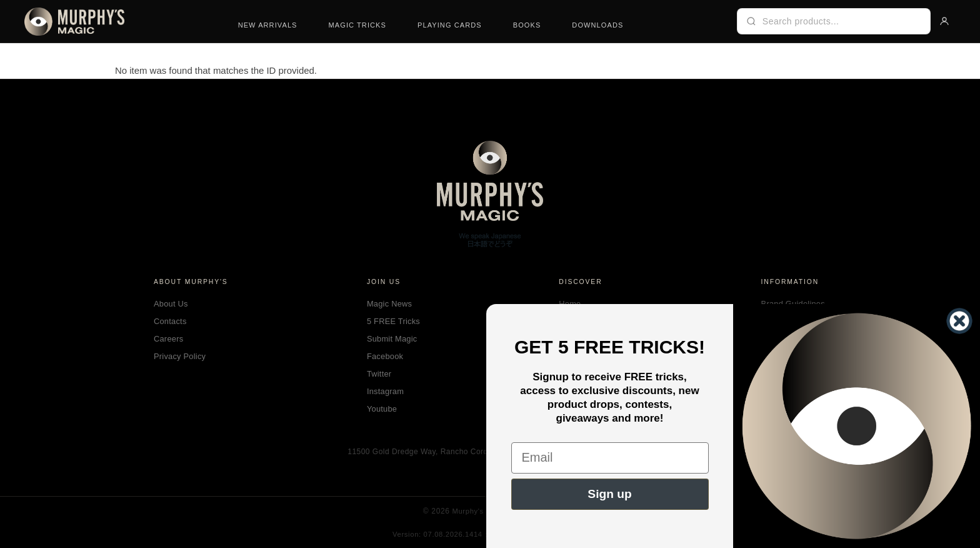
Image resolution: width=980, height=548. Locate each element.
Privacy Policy (180, 356)
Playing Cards (450, 25)
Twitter (379, 374)
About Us (171, 304)
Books (527, 25)
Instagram (385, 391)
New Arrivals (268, 25)
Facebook (385, 356)
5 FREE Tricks (393, 321)
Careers (168, 339)
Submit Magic (392, 339)
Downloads (597, 25)
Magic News (389, 304)
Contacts (170, 321)
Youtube (382, 409)
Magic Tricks (357, 25)
